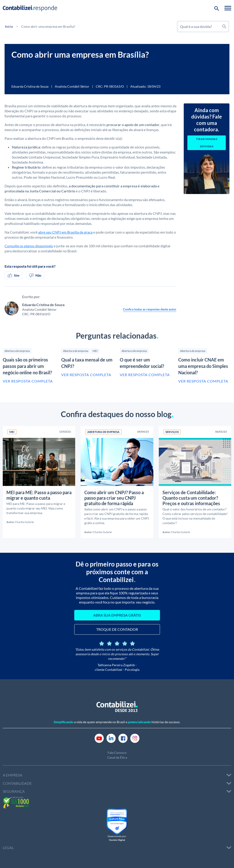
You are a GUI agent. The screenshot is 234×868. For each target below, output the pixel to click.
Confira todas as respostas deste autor (150, 309)
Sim (13, 275)
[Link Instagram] (135, 738)
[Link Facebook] (123, 738)
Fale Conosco (117, 753)
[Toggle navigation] (228, 8)
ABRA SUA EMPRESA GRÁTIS (117, 615)
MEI (95, 351)
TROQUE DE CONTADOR (117, 629)
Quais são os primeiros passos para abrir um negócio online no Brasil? (27, 366)
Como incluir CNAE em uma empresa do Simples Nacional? (203, 366)
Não (35, 275)
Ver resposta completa (28, 381)
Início (9, 26)
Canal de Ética (117, 757)
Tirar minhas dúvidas (207, 143)
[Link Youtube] (99, 738)
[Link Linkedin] (111, 738)
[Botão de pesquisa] (217, 8)
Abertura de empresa (17, 351)
